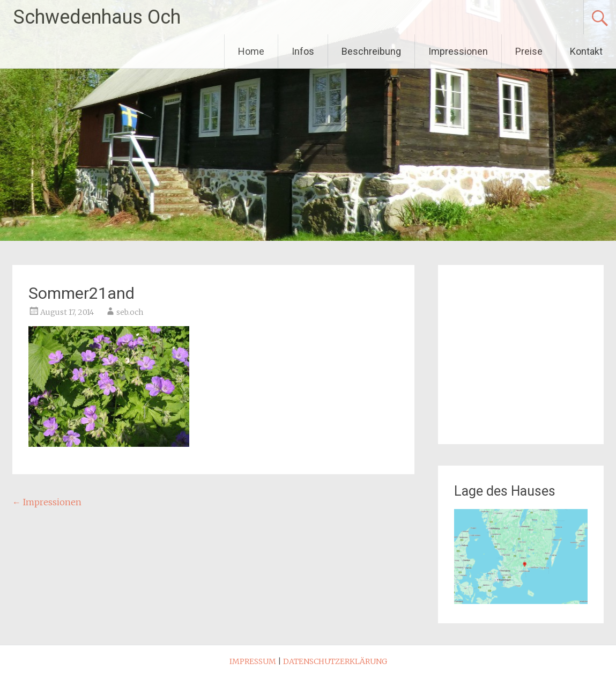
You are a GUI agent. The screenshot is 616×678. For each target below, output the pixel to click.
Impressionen (458, 51)
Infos (303, 51)
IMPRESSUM (253, 661)
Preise (529, 51)
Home (251, 51)
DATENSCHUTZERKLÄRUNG (335, 661)
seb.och (130, 312)
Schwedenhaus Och (97, 17)
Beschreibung (371, 51)
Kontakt (586, 51)
